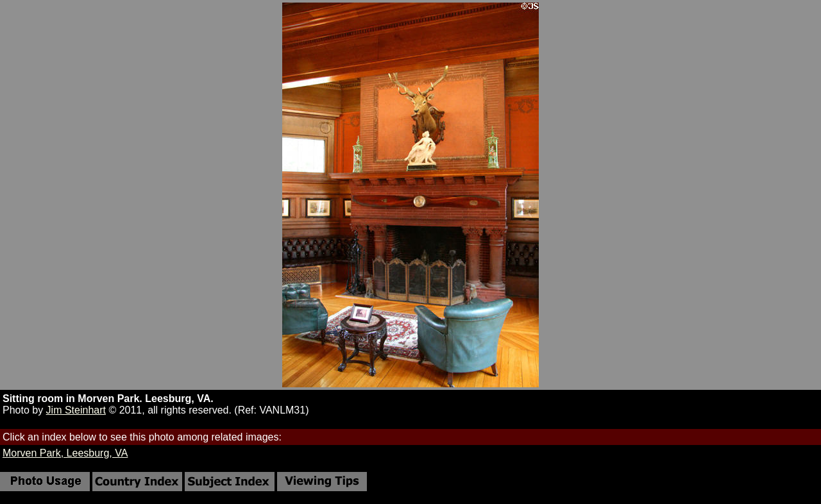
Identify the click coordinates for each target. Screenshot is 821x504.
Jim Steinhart (76, 410)
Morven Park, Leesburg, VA (65, 453)
